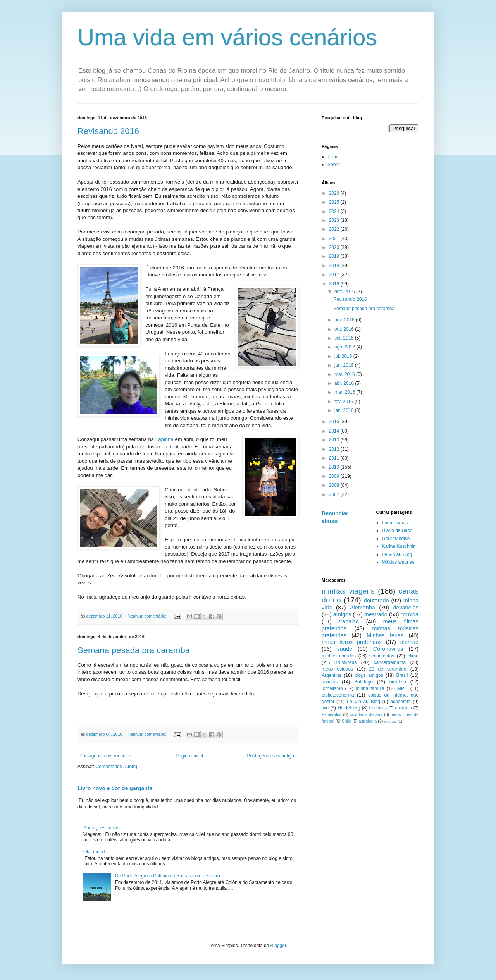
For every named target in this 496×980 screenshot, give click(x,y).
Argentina (332, 675)
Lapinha (164, 439)
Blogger (278, 946)
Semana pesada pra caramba (134, 650)
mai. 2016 (345, 374)
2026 (335, 193)
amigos (342, 614)
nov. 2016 (345, 320)
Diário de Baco (397, 530)
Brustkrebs (345, 662)
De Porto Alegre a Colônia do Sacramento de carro (168, 876)
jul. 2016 (344, 356)
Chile (347, 721)
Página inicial (189, 756)
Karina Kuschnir (399, 546)
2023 (335, 220)
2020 (335, 247)
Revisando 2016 (108, 131)
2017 (335, 275)
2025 (335, 202)
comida (410, 614)
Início (333, 157)
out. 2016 (345, 329)
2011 (335, 458)
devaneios (406, 608)
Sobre (334, 165)
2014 (335, 431)
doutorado (376, 601)
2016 (335, 284)
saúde (345, 649)
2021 (335, 239)
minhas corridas (339, 656)
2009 (335, 476)
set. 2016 (345, 338)
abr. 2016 (345, 383)
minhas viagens (348, 591)
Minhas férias (385, 635)
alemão (409, 642)
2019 (335, 256)
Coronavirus (388, 649)
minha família (370, 688)
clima (413, 656)
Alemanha (363, 608)
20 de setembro (387, 669)
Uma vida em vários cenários (227, 37)
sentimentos (382, 656)
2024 (335, 211)
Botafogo (363, 682)
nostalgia (404, 708)
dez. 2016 (345, 292)
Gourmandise (396, 539)
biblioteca (378, 708)
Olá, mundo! (96, 852)
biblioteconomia (338, 695)
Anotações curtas (101, 828)
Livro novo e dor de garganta (115, 788)
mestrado (376, 614)
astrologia (368, 721)
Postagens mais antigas (272, 756)
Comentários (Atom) (116, 767)
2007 (335, 494)
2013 (335, 440)
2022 (335, 229)
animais (330, 682)
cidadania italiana (366, 714)
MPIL (403, 688)
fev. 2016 (344, 402)
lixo (325, 708)
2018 (335, 266)
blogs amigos (369, 675)
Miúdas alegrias (398, 562)
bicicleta (398, 682)
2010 (335, 467)
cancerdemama (390, 662)
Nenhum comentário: (147, 616)
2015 (335, 422)
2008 (335, 485)
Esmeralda (332, 714)
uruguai (390, 721)
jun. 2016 (345, 365)
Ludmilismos (395, 523)
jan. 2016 (345, 410)
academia (400, 702)
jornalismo (332, 688)
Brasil (402, 675)
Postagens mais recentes (106, 756)
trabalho (349, 621)
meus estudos (337, 669)
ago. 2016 (345, 347)
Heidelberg (349, 708)
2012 (335, 449)
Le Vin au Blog (397, 554)
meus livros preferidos (352, 642)
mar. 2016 (345, 392)
